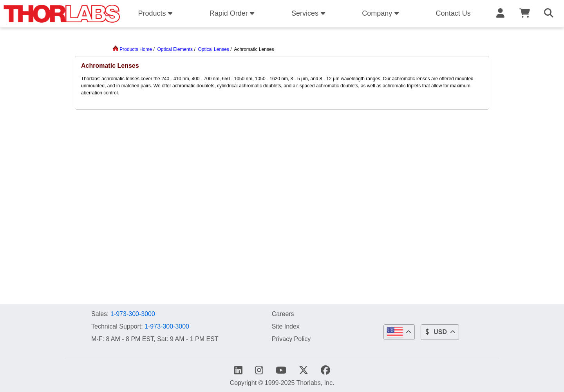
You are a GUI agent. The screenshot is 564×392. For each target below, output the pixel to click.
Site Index (286, 326)
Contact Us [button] (453, 13)
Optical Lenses (213, 49)
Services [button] (309, 13)
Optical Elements (175, 49)
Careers (283, 314)
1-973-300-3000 (133, 314)
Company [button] (381, 13)
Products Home (132, 49)
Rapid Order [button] (233, 13)
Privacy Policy (291, 339)
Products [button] (156, 13)
